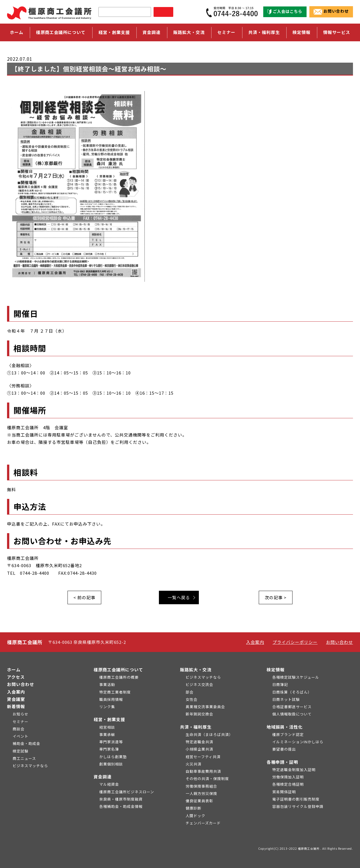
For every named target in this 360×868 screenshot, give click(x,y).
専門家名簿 (109, 749)
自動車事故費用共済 (203, 771)
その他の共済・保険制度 (207, 779)
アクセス (16, 677)
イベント (21, 736)
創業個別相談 (111, 764)
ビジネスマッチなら (30, 766)
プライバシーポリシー (295, 642)
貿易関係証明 (284, 792)
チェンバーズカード (203, 823)
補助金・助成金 (26, 743)
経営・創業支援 (109, 719)
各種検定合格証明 (288, 784)
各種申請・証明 (282, 762)
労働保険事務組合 (201, 786)
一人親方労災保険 (201, 793)
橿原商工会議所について (118, 670)
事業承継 (107, 734)
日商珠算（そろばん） (292, 692)
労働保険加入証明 (288, 777)
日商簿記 (280, 684)
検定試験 (21, 751)
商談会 (19, 729)
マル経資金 (109, 784)
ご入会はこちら (285, 12)
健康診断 (193, 808)
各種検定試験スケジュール (296, 677)
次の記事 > (276, 597)
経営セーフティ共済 (203, 757)
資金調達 (103, 777)
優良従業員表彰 (199, 801)
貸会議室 (16, 699)
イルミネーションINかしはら (298, 742)
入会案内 (255, 642)
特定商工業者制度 (115, 692)
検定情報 (276, 670)
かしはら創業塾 (113, 757)
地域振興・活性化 (285, 727)
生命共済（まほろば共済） (209, 734)
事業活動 (107, 684)
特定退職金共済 (199, 742)
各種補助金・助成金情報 (121, 806)
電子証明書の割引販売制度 (296, 799)
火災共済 (193, 764)
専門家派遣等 (111, 742)
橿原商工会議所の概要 (119, 677)
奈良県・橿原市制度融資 (121, 799)
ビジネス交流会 (199, 684)
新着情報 (16, 706)
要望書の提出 (284, 749)
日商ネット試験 (286, 699)
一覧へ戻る (179, 597)
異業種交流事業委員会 (205, 707)
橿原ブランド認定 (288, 734)
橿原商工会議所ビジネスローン (127, 792)
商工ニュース (24, 758)
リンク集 (107, 707)
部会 (190, 692)
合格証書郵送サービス (292, 707)
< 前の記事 (84, 597)
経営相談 (107, 727)
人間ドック (195, 816)
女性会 (192, 699)
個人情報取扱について (292, 714)
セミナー (226, 32)
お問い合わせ (331, 12)
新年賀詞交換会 (199, 714)
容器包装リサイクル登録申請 (298, 806)
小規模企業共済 (199, 749)
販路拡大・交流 (196, 670)
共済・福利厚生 (196, 727)
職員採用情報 (111, 699)
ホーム (17, 32)
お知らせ (21, 714)
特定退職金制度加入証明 (294, 770)
